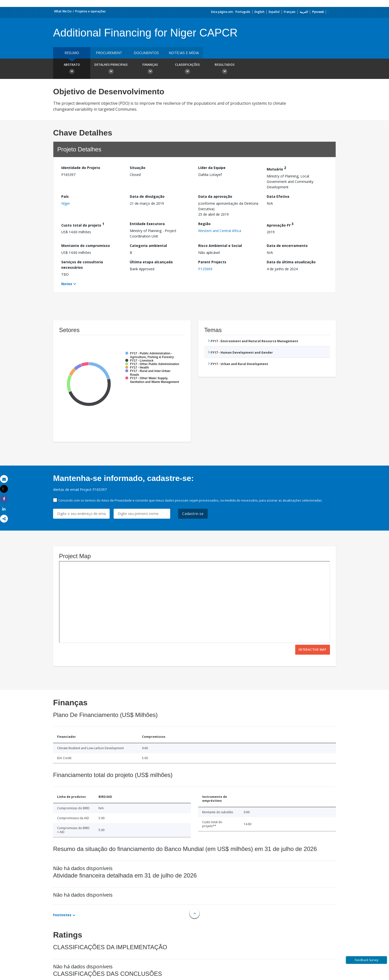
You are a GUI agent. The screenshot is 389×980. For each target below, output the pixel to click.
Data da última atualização (291, 262)
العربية (304, 12)
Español (274, 12)
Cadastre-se (193, 514)
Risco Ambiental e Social (220, 246)
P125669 (205, 269)
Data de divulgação (147, 196)
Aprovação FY (280, 224)
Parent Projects (212, 262)
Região (204, 224)
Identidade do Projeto (81, 168)
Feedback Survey (367, 960)
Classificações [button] (187, 69)
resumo (72, 53)
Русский (318, 12)
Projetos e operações (90, 11)
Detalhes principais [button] (111, 69)
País (65, 196)
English (259, 12)
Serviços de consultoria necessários (82, 265)
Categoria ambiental (148, 246)
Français (290, 12)
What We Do (63, 11)
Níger (66, 203)
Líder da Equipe (212, 168)
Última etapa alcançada (151, 262)
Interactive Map (313, 650)
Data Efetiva (278, 196)
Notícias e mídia (184, 53)
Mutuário (276, 168)
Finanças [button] (150, 69)
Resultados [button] (225, 69)
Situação (138, 168)
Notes (67, 284)
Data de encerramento (287, 246)
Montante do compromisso (86, 246)
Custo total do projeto (83, 224)
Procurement (109, 53)
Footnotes (62, 915)
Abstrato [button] (72, 69)
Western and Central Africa (220, 231)
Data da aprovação (215, 196)
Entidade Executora (147, 224)
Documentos (146, 53)
